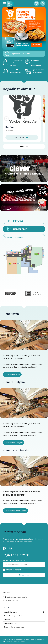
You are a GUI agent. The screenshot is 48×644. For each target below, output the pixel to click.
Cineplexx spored (10, 623)
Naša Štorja (10, 127)
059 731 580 (13, 600)
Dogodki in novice (10, 612)
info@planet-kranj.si (20, 597)
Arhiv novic (24, 146)
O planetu (7, 620)
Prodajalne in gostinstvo (13, 616)
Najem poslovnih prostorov (14, 627)
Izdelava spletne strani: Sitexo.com (14, 642)
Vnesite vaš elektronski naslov (14, 561)
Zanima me (20, 137)
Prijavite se (24, 575)
